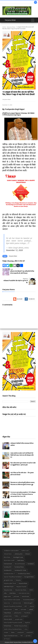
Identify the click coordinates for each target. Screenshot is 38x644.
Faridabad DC (8, 567)
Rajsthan (27, 622)
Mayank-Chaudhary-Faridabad (13, 606)
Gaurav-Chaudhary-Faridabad (13, 577)
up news (28, 636)
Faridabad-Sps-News (24, 574)
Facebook (32, 299)
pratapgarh (25, 616)
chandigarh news (18, 557)
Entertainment (8, 564)
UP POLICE (7, 639)
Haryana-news (8, 590)
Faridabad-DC (8, 570)
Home (4, 27)
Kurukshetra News (28, 600)
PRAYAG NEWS (8, 619)
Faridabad (31, 564)
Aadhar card (25, 551)
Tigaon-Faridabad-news (11, 636)
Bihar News (7, 557)
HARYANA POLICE (9, 587)
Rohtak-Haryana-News (21, 626)
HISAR (31, 590)
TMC (22, 636)
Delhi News (21, 560)
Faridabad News (19, 567)
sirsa (26, 629)
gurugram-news (8, 580)
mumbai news (8, 609)
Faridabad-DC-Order (20, 570)
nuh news (23, 609)
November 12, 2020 (14, 250)
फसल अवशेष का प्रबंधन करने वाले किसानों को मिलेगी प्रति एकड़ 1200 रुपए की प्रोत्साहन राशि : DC (22, 455)
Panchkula (27, 613)
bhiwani (28, 554)
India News (13, 593)
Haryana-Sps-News (21, 590)
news (16, 609)
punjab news (19, 619)
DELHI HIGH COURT (9, 560)
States (13, 632)
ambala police (19, 554)
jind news (16, 596)
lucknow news (17, 603)
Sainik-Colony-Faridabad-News (13, 629)
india (5, 593)
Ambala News (8, 554)
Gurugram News (29, 577)
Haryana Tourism (21, 587)
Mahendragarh (28, 603)
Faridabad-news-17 (9, 574)
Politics (16, 616)
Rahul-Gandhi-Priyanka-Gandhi (13, 622)
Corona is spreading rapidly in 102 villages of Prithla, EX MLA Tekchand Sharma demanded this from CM (23, 494)
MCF (26, 606)
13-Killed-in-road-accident (11, 551)
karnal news (26, 596)
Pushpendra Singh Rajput (15, 109)
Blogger (20, 299)
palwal (31, 609)
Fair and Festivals (20, 564)
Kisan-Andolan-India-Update (12, 600)
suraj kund (20, 632)
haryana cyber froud (10, 583)
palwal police (18, 613)
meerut (32, 606)
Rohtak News (8, 626)
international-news (24, 593)
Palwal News (7, 613)
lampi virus (7, 603)
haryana (18, 580)
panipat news (8, 616)
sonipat (6, 632)
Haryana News (11, 27)
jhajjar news (7, 596)
